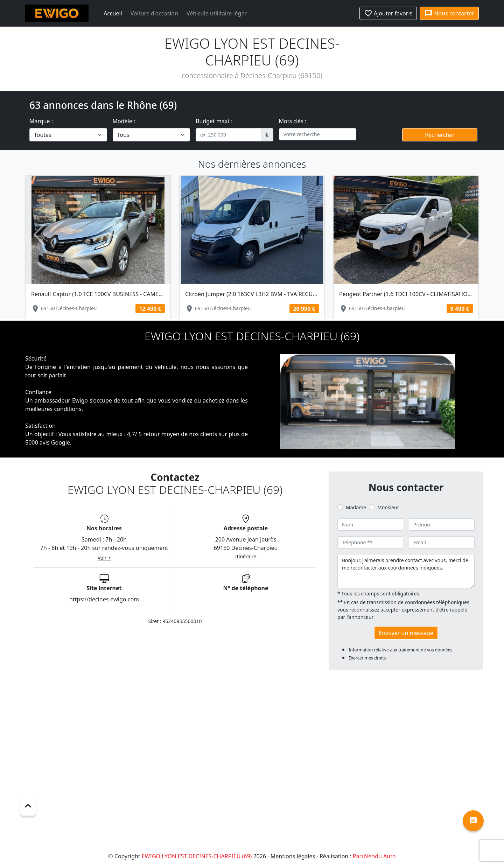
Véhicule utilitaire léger (217, 13)
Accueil (113, 13)
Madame (356, 507)
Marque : (41, 121)
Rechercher (440, 135)
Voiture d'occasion (154, 13)
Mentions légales (293, 856)
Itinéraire (246, 556)
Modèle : (124, 121)
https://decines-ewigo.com (104, 599)
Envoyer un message (406, 633)
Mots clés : (293, 121)
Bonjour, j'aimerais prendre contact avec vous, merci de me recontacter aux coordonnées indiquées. (406, 571)
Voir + (104, 558)
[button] (40, 235)
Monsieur (388, 507)
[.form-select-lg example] (68, 135)
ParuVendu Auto (374, 856)
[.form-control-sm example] (228, 135)
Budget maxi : (214, 121)
